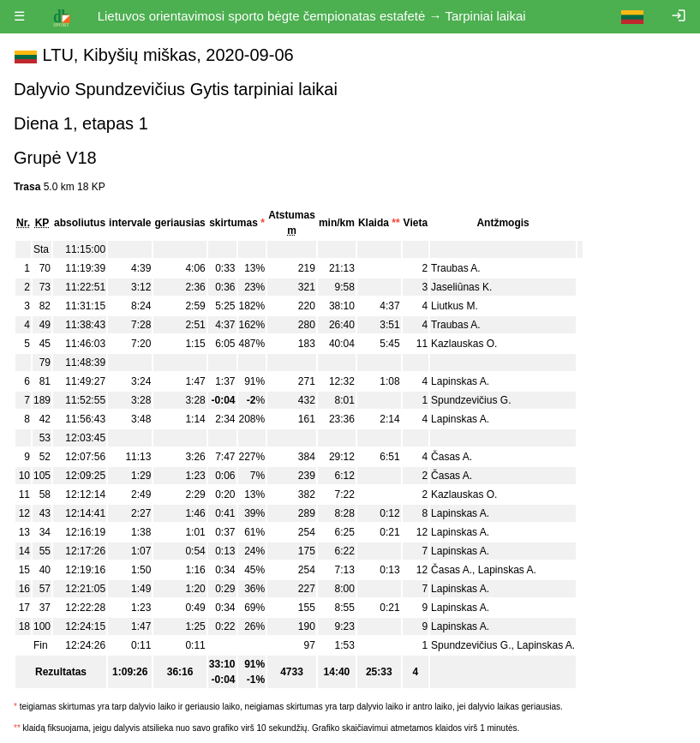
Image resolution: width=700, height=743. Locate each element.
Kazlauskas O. (464, 344)
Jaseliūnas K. (461, 287)
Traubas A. (456, 268)
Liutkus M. (455, 306)
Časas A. (452, 457)
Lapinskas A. (460, 381)
